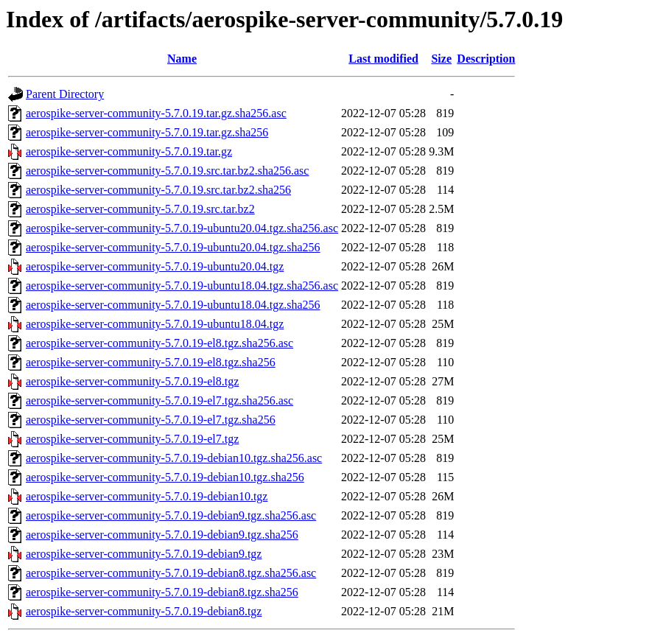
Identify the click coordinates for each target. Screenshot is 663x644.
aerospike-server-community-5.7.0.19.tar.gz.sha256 (147, 132)
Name (182, 59)
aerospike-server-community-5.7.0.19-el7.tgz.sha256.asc (159, 400)
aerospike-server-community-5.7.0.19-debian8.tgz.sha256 (162, 592)
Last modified (383, 59)
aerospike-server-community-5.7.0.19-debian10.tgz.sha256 (165, 477)
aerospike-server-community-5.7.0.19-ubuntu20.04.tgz (155, 266)
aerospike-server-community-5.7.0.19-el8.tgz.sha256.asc (159, 343)
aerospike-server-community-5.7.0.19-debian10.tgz (147, 496)
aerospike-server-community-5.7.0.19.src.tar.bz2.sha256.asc (167, 171)
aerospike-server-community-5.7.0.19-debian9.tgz (144, 554)
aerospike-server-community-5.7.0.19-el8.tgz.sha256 (151, 362)
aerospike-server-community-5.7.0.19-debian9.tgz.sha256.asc (171, 515)
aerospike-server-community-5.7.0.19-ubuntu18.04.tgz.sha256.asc (182, 286)
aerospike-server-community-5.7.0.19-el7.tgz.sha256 (151, 420)
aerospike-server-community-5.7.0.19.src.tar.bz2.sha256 (158, 190)
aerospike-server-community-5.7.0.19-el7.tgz (132, 439)
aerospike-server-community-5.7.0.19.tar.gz (129, 151)
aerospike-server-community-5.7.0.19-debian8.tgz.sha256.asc (171, 573)
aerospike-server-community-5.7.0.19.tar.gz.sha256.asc (156, 113)
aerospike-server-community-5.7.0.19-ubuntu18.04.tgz (155, 324)
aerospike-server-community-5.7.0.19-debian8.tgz (144, 611)
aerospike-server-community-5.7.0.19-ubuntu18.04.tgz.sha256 (173, 305)
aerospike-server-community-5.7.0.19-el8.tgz (132, 381)
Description (486, 59)
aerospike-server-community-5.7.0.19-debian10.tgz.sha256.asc (174, 458)
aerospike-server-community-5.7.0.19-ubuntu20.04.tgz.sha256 (173, 247)
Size (441, 59)
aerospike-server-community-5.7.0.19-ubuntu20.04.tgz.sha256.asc (182, 228)
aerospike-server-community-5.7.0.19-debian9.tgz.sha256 (162, 535)
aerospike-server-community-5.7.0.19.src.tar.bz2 (140, 209)
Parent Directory (65, 94)
